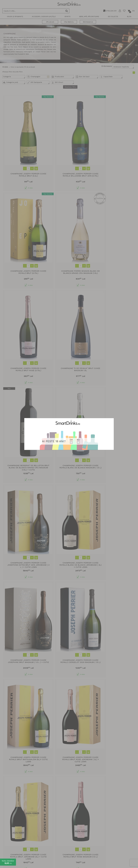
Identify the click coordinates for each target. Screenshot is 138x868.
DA (71, 440)
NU (78, 440)
